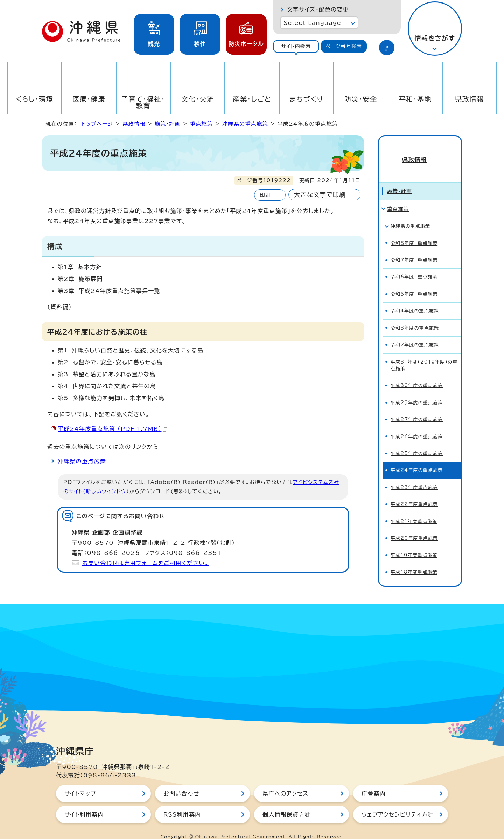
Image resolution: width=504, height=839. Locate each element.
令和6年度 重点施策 (414, 266)
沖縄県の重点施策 (245, 124)
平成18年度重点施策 (414, 561)
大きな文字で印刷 (320, 195)
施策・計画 (168, 124)
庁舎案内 (374, 782)
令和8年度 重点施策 (414, 232)
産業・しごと (252, 99)
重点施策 (202, 124)
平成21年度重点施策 (414, 510)
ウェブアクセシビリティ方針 (398, 803)
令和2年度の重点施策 (415, 334)
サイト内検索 (296, 46)
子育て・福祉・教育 (143, 102)
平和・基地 (415, 99)
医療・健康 (89, 99)
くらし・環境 (34, 99)
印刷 (265, 195)
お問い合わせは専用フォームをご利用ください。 (145, 563)
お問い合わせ (181, 782)
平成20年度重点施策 (414, 527)
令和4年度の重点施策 (415, 300)
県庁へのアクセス (285, 782)
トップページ (97, 124)
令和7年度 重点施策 (414, 249)
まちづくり (306, 99)
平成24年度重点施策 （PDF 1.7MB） (113, 429)
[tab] (296, 46)
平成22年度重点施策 (414, 493)
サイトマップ (80, 782)
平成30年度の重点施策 (417, 374)
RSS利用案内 (182, 803)
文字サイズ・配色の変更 (318, 9)
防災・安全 (361, 99)
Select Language (312, 23)
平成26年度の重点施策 (417, 425)
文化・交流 (198, 99)
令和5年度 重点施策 (414, 283)
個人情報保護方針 (287, 803)
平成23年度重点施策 (414, 476)
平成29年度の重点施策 (417, 391)
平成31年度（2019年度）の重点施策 (424, 354)
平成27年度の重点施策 (417, 408)
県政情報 (470, 99)
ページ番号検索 (344, 46)
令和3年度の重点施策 (415, 317)
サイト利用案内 (84, 803)
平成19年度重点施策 (414, 544)
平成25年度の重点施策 (417, 442)
